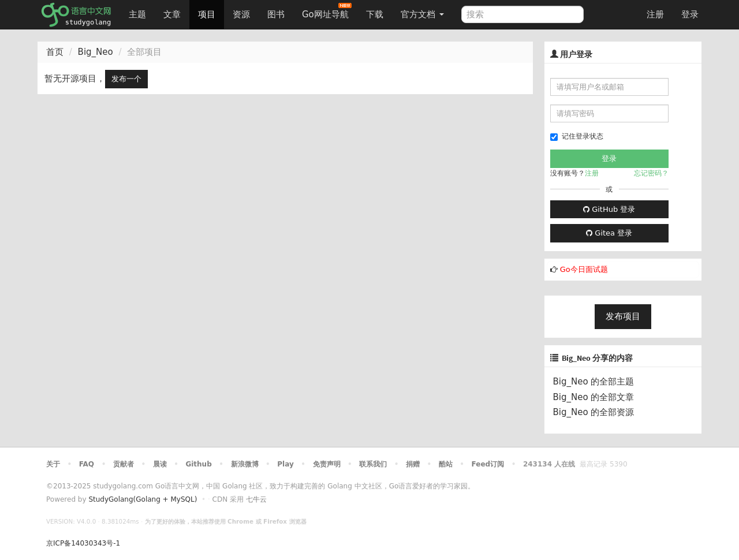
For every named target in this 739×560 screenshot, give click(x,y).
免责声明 (327, 464)
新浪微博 (245, 464)
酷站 (446, 464)
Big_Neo (96, 52)
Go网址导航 (327, 11)
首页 (55, 52)
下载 (375, 14)
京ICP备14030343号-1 (83, 543)
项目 (207, 14)
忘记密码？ (651, 173)
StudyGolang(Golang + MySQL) (143, 499)
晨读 (160, 464)
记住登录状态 (577, 137)
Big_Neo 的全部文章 (594, 397)
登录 (690, 14)
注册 (655, 14)
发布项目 (623, 316)
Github (198, 464)
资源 (241, 14)
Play (285, 464)
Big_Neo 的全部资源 (594, 412)
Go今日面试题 (584, 269)
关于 (53, 464)
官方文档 (422, 14)
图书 (276, 14)
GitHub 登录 (609, 209)
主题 (137, 14)
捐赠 (413, 464)
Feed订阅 (488, 464)
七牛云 (256, 499)
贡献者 (124, 464)
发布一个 (126, 79)
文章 (172, 14)
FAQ (87, 464)
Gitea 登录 (609, 233)
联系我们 (373, 464)
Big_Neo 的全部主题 (594, 382)
